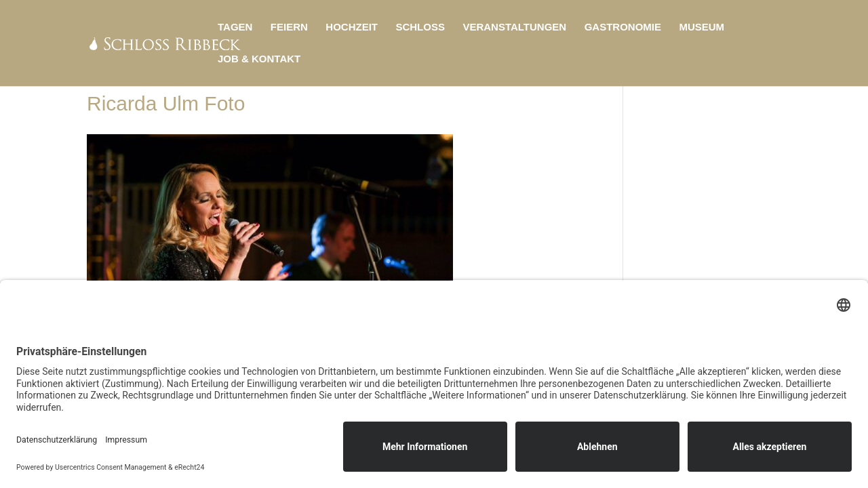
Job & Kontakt (259, 59)
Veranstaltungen (514, 27)
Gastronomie (623, 27)
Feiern (289, 27)
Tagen (235, 27)
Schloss (420, 27)
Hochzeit (352, 27)
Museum (702, 27)
